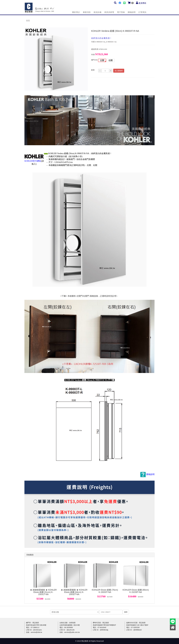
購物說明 (132, 12)
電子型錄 (121, 12)
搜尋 (126, 612)
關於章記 (76, 12)
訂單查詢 (142, 12)
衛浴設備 (97, 12)
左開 (102, 60)
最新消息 (87, 12)
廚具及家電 (109, 12)
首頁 (28, 21)
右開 (111, 60)
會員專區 (142, 3)
